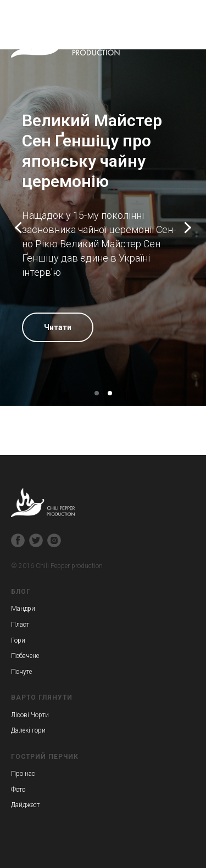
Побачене (25, 656)
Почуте (21, 672)
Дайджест (25, 805)
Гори (18, 640)
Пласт (20, 625)
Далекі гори (28, 730)
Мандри (23, 609)
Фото (18, 790)
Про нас (23, 774)
